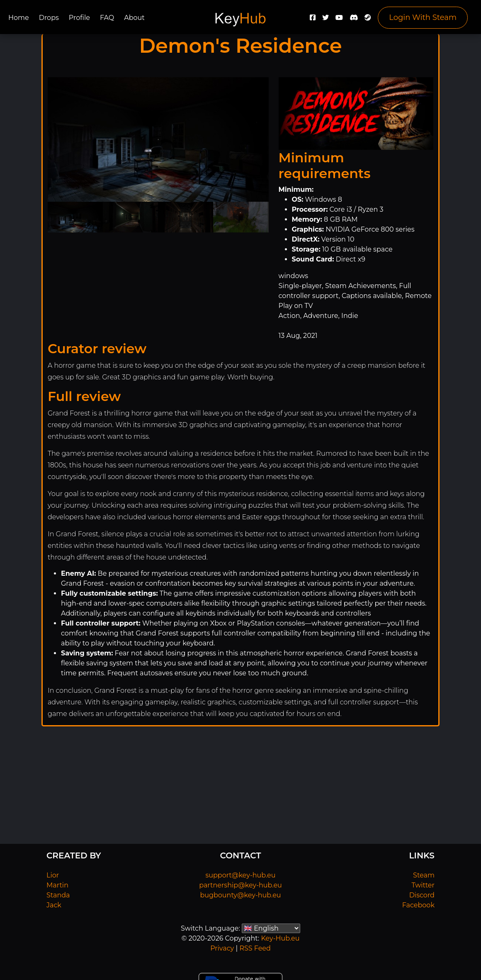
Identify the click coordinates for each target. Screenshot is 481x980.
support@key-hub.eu (240, 875)
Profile (79, 18)
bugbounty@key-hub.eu (240, 895)
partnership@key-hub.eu (240, 885)
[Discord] (354, 20)
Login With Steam (423, 17)
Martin (57, 885)
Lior (53, 875)
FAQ (107, 18)
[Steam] (368, 20)
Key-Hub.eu (280, 938)
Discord (422, 895)
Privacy (222, 948)
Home (19, 18)
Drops (49, 18)
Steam (424, 875)
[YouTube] (339, 20)
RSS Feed (255, 948)
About (134, 18)
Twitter (423, 885)
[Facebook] (313, 20)
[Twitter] (326, 20)
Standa (58, 895)
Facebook (418, 905)
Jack (54, 905)
